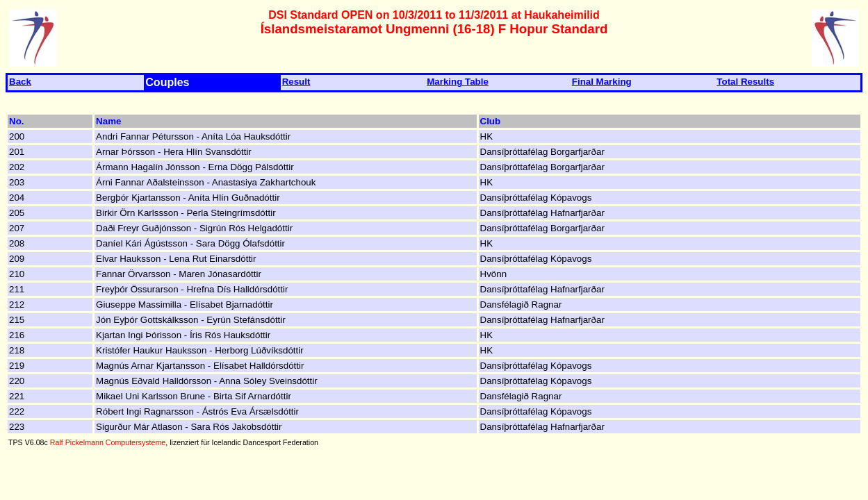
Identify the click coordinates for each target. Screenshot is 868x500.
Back (20, 82)
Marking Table (458, 82)
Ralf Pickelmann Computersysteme (108, 442)
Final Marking (602, 82)
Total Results (745, 82)
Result (296, 82)
